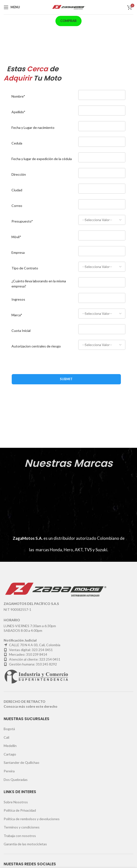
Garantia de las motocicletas (25, 844)
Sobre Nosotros (16, 802)
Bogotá (9, 729)
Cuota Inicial (21, 331)
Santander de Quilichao (21, 762)
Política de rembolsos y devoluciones (32, 819)
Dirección (19, 174)
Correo (17, 206)
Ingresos (18, 299)
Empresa (18, 252)
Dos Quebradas (16, 780)
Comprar (68, 21)
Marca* (17, 315)
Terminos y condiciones (22, 827)
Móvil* (16, 237)
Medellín (10, 746)
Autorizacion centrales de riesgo (36, 346)
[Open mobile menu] (12, 7)
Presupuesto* (22, 221)
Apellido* (18, 112)
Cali (6, 737)
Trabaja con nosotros (20, 836)
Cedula (17, 143)
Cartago (10, 754)
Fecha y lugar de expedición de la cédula (42, 159)
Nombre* (18, 96)
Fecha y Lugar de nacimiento (33, 128)
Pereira (9, 771)
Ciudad (17, 190)
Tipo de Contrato (25, 268)
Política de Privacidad (20, 810)
